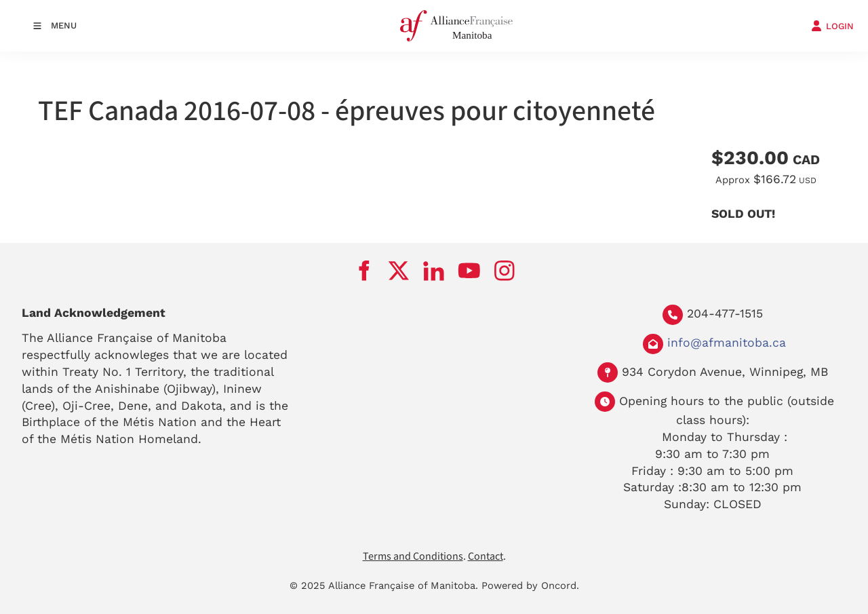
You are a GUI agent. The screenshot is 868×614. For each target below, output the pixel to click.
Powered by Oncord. (530, 586)
